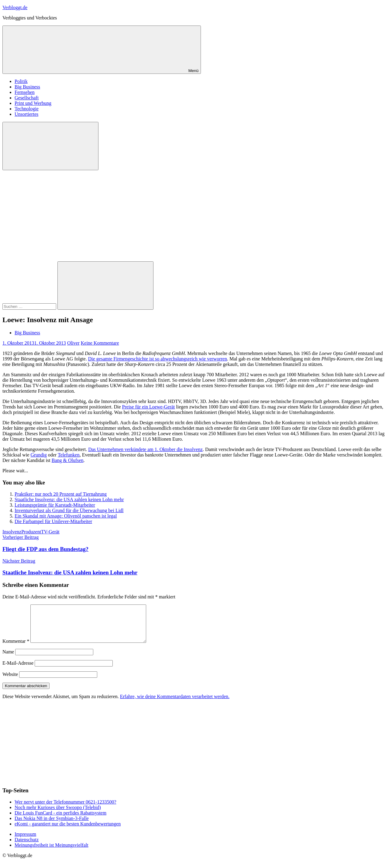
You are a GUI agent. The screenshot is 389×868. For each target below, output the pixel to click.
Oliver (73, 343)
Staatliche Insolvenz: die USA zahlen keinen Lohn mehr (69, 499)
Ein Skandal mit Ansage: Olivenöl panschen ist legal (66, 516)
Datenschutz (27, 847)
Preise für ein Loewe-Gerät (149, 407)
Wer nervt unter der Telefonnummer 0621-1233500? (65, 809)
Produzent (31, 532)
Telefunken (69, 455)
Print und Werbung (33, 103)
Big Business (27, 87)
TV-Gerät (50, 532)
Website (10, 682)
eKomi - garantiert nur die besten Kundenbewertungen (68, 831)
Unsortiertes (26, 114)
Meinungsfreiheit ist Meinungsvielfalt (52, 852)
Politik (21, 81)
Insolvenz (12, 532)
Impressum (25, 841)
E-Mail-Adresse (18, 670)
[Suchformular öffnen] (50, 146)
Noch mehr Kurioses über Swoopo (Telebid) (58, 815)
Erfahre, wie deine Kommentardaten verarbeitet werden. (175, 704)
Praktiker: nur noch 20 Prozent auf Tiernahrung (61, 494)
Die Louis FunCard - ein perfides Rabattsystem (60, 820)
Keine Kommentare (100, 343)
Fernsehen (25, 92)
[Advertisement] (194, 216)
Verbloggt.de (15, 7)
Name (8, 659)
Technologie (27, 109)
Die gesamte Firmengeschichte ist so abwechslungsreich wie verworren (158, 359)
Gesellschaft (27, 98)
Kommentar (16, 648)
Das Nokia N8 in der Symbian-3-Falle (52, 826)
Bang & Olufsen (68, 460)
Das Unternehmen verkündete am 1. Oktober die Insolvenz (145, 449)
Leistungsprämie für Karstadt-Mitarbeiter (55, 505)
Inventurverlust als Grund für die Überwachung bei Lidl (69, 510)
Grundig (38, 455)
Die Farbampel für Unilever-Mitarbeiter (53, 521)
